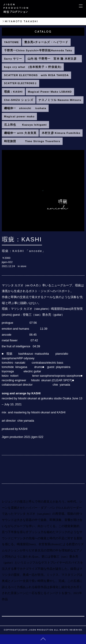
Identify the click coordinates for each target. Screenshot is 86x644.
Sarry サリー (13, 59)
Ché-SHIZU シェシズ (19, 100)
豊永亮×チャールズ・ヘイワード (46, 42)
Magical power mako (19, 116)
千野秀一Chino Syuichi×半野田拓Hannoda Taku (38, 50)
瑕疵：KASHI (13, 92)
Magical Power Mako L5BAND (50, 92)
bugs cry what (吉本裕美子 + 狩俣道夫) (33, 67)
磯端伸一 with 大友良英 (20, 133)
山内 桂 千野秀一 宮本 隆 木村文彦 (54, 59)
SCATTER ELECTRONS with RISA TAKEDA (37, 75)
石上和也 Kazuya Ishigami (25, 125)
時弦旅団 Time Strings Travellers (32, 141)
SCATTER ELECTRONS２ (21, 83)
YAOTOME (12, 42)
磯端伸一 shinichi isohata (25, 108)
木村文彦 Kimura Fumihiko (61, 133)
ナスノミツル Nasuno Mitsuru (60, 100)
